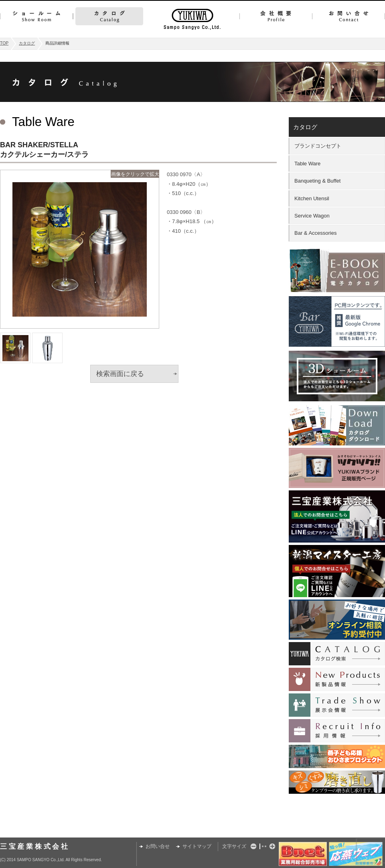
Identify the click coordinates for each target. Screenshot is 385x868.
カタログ (109, 16)
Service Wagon (312, 216)
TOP (4, 43)
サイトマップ (197, 846)
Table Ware (307, 164)
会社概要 (276, 16)
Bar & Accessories (316, 233)
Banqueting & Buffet (317, 181)
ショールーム (36, 16)
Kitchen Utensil (312, 198)
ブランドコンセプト (318, 146)
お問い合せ (349, 16)
